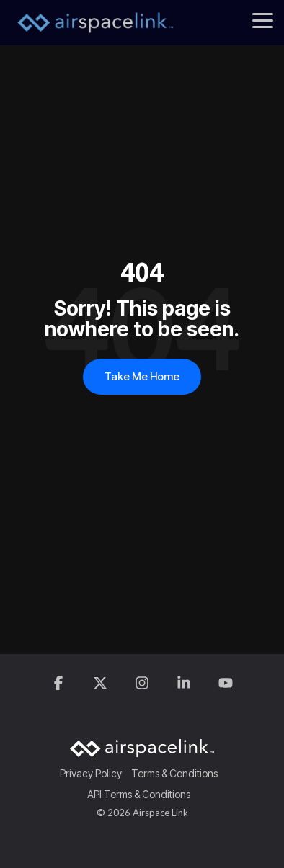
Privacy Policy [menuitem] (91, 773)
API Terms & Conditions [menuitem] (139, 794)
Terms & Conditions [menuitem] (174, 773)
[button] (263, 19)
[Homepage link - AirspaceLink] (142, 750)
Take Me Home (142, 376)
